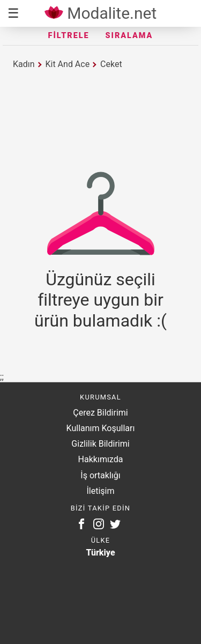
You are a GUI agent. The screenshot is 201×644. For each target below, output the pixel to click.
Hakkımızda (101, 459)
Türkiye (100, 553)
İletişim (100, 491)
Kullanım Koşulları (101, 428)
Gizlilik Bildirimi (100, 444)
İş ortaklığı (100, 475)
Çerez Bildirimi (100, 413)
